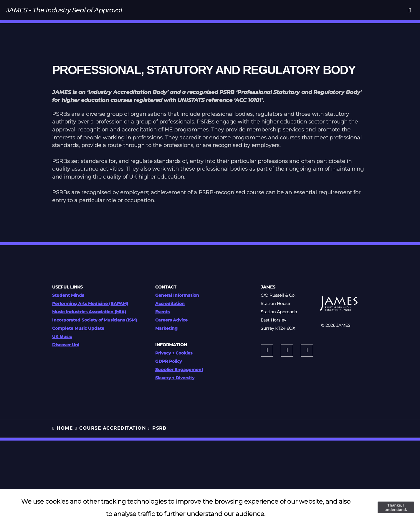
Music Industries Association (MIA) (89, 312)
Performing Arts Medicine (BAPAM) (90, 304)
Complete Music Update (78, 328)
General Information (177, 295)
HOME (65, 428)
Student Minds (68, 295)
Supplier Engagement (179, 370)
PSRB (159, 428)
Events (162, 312)
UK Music (62, 337)
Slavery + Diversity (175, 378)
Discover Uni (66, 345)
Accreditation (170, 304)
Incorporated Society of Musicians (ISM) (95, 320)
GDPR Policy (168, 361)
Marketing (166, 328)
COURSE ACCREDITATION (113, 428)
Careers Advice (171, 320)
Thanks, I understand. (396, 507)
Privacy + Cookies (174, 353)
